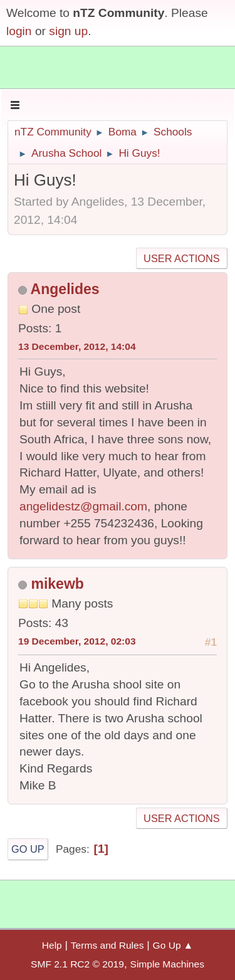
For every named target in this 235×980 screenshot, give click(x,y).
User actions (181, 258)
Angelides (65, 289)
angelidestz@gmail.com (83, 506)
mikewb (57, 584)
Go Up (28, 849)
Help (52, 945)
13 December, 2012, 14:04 (77, 346)
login (19, 31)
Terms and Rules (107, 945)
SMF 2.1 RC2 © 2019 (77, 964)
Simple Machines (167, 964)
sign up (68, 31)
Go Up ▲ (173, 945)
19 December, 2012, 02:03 (77, 641)
